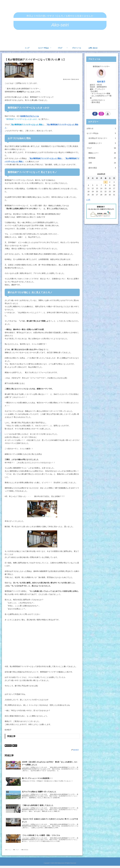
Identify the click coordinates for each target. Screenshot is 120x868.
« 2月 (88, 200)
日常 (15, 746)
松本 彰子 (101, 82)
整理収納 (8, 746)
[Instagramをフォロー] (101, 114)
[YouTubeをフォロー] (108, 114)
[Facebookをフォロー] (95, 114)
